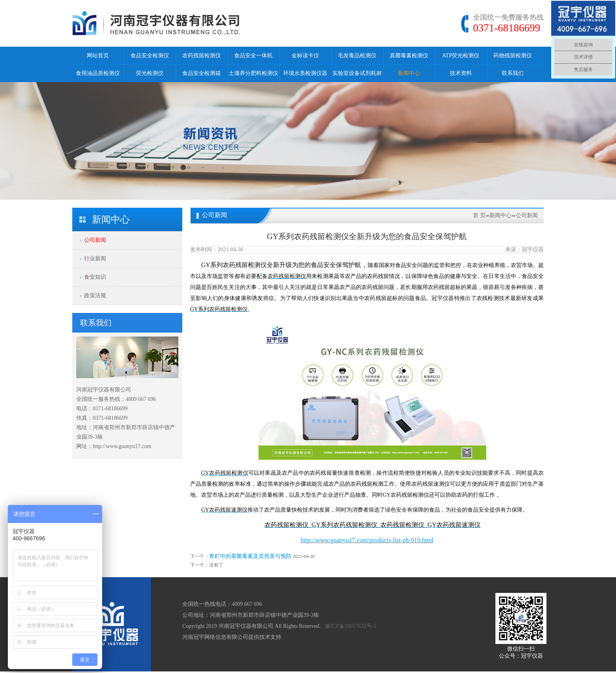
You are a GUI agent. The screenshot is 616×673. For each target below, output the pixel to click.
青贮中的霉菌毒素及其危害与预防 (250, 556)
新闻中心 (409, 73)
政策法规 (95, 295)
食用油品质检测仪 (98, 73)
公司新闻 (95, 240)
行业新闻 (95, 259)
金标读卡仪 (305, 56)
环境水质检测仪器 (305, 73)
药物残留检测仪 (513, 56)
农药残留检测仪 (202, 56)
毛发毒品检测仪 (357, 56)
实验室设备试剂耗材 (357, 73)
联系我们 (513, 73)
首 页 (479, 215)
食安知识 (95, 277)
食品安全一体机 (253, 56)
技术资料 (461, 73)
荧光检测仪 (150, 73)
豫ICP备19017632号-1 (351, 626)
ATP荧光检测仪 (461, 56)
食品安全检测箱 (202, 73)
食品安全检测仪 (150, 56)
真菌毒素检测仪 (409, 56)
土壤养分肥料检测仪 (253, 73)
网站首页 (98, 56)
